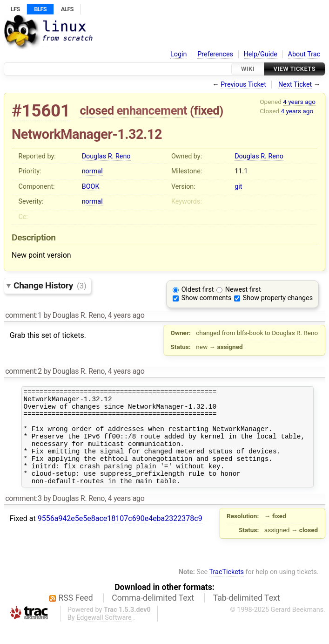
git (238, 187)
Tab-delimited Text (247, 616)
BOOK (91, 187)
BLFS (40, 9)
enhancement (152, 110)
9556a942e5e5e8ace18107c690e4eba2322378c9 (120, 537)
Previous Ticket (243, 85)
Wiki (248, 69)
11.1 (241, 171)
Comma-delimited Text (153, 616)
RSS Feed (76, 616)
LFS (15, 9)
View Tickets (295, 69)
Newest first (243, 290)
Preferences (215, 54)
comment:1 (23, 315)
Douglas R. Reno (106, 156)
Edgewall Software (104, 636)
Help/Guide (261, 54)
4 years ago (299, 102)
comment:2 (23, 371)
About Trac (304, 54)
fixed (207, 110)
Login (179, 54)
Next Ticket (295, 85)
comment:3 (23, 517)
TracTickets (226, 590)
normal (92, 171)
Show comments (207, 298)
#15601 (41, 111)
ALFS (67, 9)
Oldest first (198, 290)
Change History (50, 285)
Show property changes (278, 298)
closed (97, 110)
